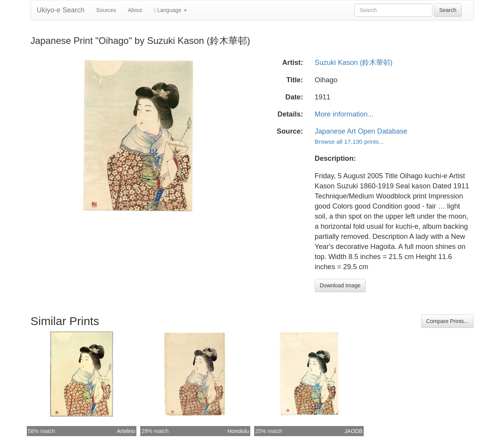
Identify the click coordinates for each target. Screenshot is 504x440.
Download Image (340, 285)
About (135, 10)
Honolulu (238, 431)
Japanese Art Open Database (361, 131)
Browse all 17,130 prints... (349, 142)
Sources (106, 10)
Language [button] (170, 10)
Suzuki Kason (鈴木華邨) (354, 63)
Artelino (126, 431)
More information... (344, 114)
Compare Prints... (447, 321)
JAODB (353, 431)
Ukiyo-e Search (61, 10)
